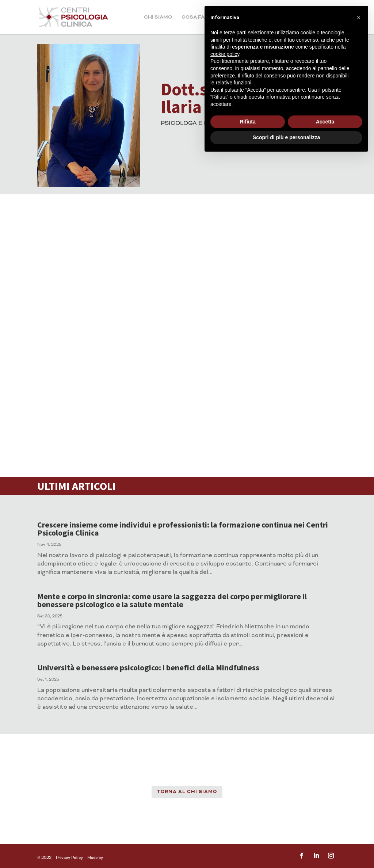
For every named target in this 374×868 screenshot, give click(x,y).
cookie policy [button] (225, 54)
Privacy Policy (69, 858)
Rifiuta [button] (248, 122)
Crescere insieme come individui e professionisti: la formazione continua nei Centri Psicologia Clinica (183, 529)
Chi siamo (158, 18)
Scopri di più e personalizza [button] (286, 137)
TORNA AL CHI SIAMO (187, 792)
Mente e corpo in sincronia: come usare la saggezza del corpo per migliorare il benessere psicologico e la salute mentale (172, 600)
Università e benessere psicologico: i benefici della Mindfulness (148, 667)
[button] (359, 18)
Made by (96, 858)
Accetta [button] (325, 122)
